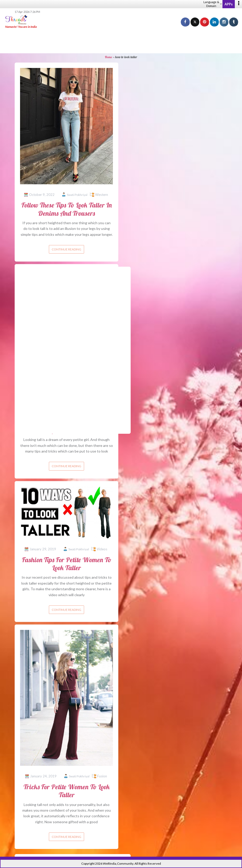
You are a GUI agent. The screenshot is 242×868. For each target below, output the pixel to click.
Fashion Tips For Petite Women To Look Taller (67, 564)
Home (108, 57)
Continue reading (66, 249)
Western (102, 195)
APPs (229, 4)
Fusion (102, 776)
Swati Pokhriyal (77, 195)
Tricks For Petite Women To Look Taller (66, 791)
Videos (102, 549)
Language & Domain (213, 4)
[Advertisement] (121, 41)
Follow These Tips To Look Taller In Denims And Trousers (67, 209)
